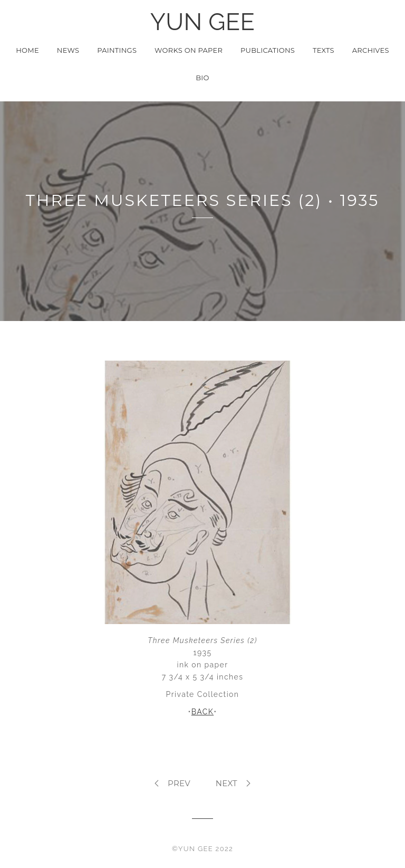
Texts (324, 50)
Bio (202, 78)
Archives (371, 50)
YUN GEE (202, 22)
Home (27, 50)
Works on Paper (189, 50)
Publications (268, 50)
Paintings (117, 50)
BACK (202, 712)
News (68, 50)
